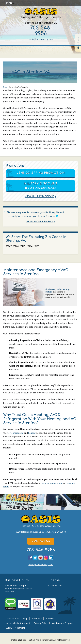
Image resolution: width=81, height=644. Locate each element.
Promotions (15, 166)
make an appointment (52, 483)
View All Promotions (40, 197)
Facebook (30, 558)
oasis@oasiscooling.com (41, 39)
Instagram (46, 558)
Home (5, 87)
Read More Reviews (40, 222)
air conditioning (16, 433)
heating (32, 433)
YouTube (40, 558)
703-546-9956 (41, 31)
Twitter (35, 558)
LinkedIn (51, 558)
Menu (10, 3)
